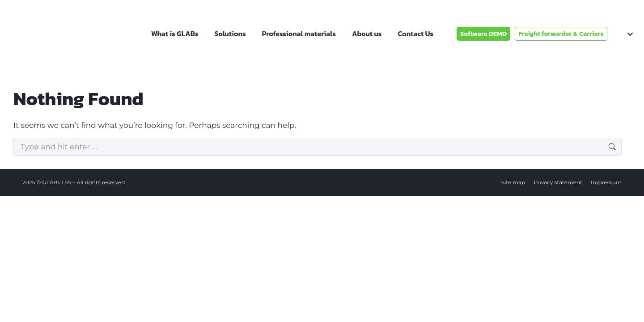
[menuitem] (623, 34)
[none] (623, 34)
